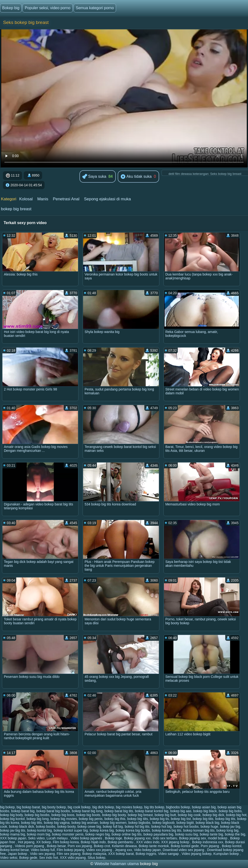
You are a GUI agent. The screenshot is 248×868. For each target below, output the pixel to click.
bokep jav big (230, 827)
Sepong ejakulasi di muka (108, 199)
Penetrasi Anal (66, 199)
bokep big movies (64, 819)
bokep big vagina (57, 823)
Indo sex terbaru (165, 838)
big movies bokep (129, 807)
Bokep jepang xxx (137, 838)
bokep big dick (213, 815)
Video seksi (9, 858)
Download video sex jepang (184, 850)
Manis (43, 199)
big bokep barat (28, 807)
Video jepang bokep (197, 854)
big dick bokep (103, 807)
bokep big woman (85, 823)
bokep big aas (181, 811)
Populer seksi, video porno (48, 8)
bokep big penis (91, 819)
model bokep (218, 838)
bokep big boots (88, 815)
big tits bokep (154, 807)
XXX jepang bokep (176, 842)
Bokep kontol (232, 846)
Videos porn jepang (30, 846)
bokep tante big (211, 834)
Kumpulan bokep (227, 854)
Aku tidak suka (136, 177)
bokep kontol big (39, 830)
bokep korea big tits (167, 830)
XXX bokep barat (121, 854)
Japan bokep (18, 854)
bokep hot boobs (186, 827)
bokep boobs (46, 827)
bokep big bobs (230, 811)
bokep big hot (236, 815)
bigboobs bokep (178, 807)
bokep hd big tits (137, 827)
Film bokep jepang (70, 850)
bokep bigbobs (139, 823)
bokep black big (207, 823)
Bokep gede (28, 858)
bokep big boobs (37, 815)
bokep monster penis (68, 834)
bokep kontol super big (71, 830)
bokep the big (235, 834)
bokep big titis (203, 819)
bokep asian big (204, 807)
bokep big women (113, 823)
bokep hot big (162, 827)
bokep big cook (189, 815)
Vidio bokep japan (147, 850)
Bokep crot (102, 846)
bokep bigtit (185, 823)
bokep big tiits (138, 819)
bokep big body (11, 815)
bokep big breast (16, 209)
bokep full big (113, 827)
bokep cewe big (89, 827)
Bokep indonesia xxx (208, 842)
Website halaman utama (117, 864)
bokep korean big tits (199, 830)
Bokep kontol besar (14, 850)
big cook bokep (79, 807)
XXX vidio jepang (73, 858)
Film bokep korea (66, 842)
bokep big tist (181, 819)
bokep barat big (23, 811)
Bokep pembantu (121, 842)
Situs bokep (97, 858)
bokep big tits (225, 819)
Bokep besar (56, 846)
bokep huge (209, 827)
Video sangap (169, 854)
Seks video (36, 838)
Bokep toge (113, 838)
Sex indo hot (49, 858)
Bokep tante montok (154, 846)
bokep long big (228, 830)
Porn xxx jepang (80, 846)
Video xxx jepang (100, 850)
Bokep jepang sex (192, 838)
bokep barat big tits (119, 811)
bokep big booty (114, 815)
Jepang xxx (123, 850)
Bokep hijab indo (93, 842)
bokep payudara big (158, 834)
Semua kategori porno (95, 8)
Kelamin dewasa (124, 846)
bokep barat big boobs (53, 811)
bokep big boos (63, 815)
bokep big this (115, 819)
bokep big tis (159, 819)
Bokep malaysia (94, 854)
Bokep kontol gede (185, 846)
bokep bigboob (163, 823)
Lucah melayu (58, 838)
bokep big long (38, 819)
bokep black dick (22, 827)
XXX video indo (148, 842)
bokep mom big (39, 834)
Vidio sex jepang (42, 854)
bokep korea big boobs (133, 830)
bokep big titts (31, 823)
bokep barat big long (87, 811)
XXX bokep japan (13, 838)
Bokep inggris (146, 854)
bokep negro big (98, 834)
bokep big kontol (12, 819)
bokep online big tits (127, 834)
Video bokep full (43, 850)
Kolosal (26, 199)
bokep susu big (186, 834)
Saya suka (94, 177)
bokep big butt (165, 815)
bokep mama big (13, 834)
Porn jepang (210, 846)
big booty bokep (54, 807)
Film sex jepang (69, 854)
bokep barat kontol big (152, 811)
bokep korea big (102, 830)
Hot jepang (26, 842)
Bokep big (11, 8)
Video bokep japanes (87, 838)
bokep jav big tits (13, 830)
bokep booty (66, 827)
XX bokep (43, 842)
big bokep (7, 807)
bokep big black (205, 811)
